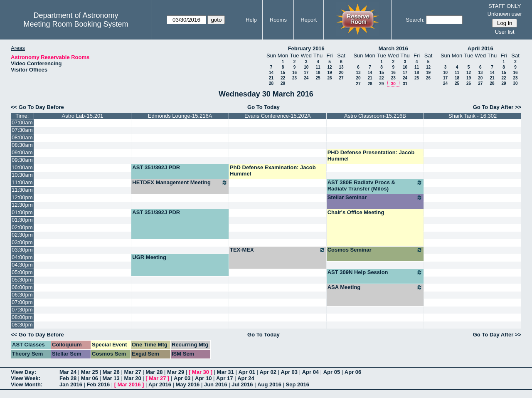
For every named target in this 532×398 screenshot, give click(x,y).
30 (393, 84)
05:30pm (22, 280)
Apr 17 (224, 378)
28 (271, 83)
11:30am (22, 190)
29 (283, 83)
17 (306, 73)
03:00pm (22, 242)
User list (505, 32)
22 (283, 78)
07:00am (22, 122)
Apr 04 (310, 372)
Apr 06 (353, 372)
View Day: (23, 372)
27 (341, 78)
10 (306, 67)
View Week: (26, 378)
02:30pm (22, 235)
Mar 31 (225, 372)
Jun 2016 (216, 384)
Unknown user (505, 14)
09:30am (22, 160)
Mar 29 (176, 372)
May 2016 (188, 384)
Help (251, 20)
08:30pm (22, 325)
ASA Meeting (375, 287)
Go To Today (264, 107)
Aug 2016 (269, 384)
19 (329, 73)
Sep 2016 (298, 384)
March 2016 (393, 48)
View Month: (27, 384)
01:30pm (22, 220)
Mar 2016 (129, 384)
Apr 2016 (160, 384)
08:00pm (22, 317)
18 (318, 73)
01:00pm (22, 212)
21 (271, 78)
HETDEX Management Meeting (180, 183)
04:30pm (22, 265)
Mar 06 (90, 378)
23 (294, 78)
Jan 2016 (71, 384)
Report (309, 20)
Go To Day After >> (497, 107)
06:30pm (22, 295)
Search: (415, 20)
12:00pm (22, 197)
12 (329, 67)
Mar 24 (68, 372)
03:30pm (22, 250)
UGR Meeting (149, 257)
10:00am (22, 167)
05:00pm (22, 272)
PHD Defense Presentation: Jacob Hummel (371, 156)
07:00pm (22, 302)
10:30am (22, 175)
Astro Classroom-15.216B (375, 116)
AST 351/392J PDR (156, 167)
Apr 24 (246, 378)
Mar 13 (111, 378)
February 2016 (306, 48)
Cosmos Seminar (375, 250)
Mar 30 (201, 372)
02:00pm (22, 227)
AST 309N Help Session (375, 272)
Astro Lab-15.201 (83, 116)
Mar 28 (154, 372)
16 (294, 73)
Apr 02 (268, 372)
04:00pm (22, 257)
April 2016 (480, 48)
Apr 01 (246, 372)
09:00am (22, 152)
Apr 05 (332, 372)
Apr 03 (289, 372)
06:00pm (22, 287)
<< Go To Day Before (37, 107)
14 (271, 73)
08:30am (22, 145)
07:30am (22, 130)
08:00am (22, 137)
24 (306, 78)
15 (283, 73)
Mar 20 (132, 378)
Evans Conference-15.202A (278, 116)
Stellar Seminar (375, 198)
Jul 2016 (242, 384)
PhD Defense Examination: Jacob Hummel (273, 171)
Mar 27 (132, 372)
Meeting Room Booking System (76, 24)
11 (318, 67)
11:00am (22, 182)
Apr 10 (203, 378)
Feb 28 (68, 378)
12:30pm (22, 205)
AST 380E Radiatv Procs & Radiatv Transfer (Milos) (375, 185)
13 (341, 67)
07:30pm (22, 310)
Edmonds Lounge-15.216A (180, 116)
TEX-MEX (278, 250)
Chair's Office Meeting (356, 212)
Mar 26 (111, 372)
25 (318, 78)
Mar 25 (90, 372)
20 (341, 73)
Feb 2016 (99, 384)
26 (329, 78)
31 (405, 84)
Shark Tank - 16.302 (473, 116)
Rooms (278, 20)
